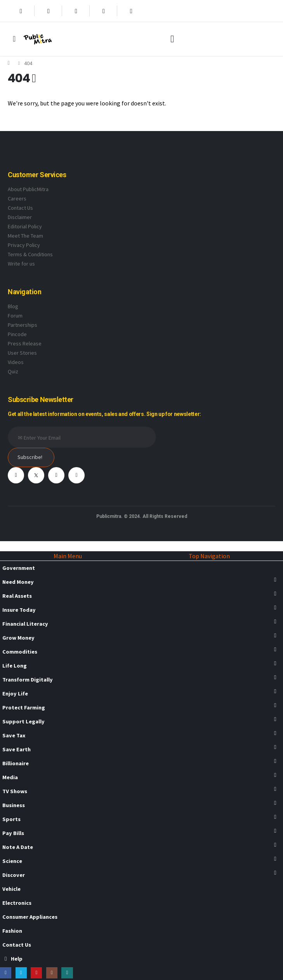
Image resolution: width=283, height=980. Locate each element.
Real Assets (17, 596)
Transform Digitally (28, 680)
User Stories (22, 353)
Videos (16, 362)
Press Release (25, 343)
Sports (11, 819)
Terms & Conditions (30, 254)
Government (19, 568)
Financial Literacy (25, 624)
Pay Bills (13, 833)
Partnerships (23, 325)
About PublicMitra (28, 189)
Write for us (21, 264)
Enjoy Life (15, 694)
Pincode (17, 334)
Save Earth (16, 749)
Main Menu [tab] (68, 556)
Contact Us (20, 208)
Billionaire (16, 763)
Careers (17, 198)
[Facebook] (21, 11)
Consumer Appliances (30, 917)
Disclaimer (20, 217)
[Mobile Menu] (14, 39)
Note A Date (18, 847)
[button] (172, 39)
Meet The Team (25, 236)
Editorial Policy (25, 226)
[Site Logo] (38, 39)
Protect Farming (24, 707)
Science (12, 861)
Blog (13, 306)
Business (14, 805)
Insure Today (19, 610)
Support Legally (23, 721)
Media (10, 777)
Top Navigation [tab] (209, 556)
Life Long (15, 666)
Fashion (12, 931)
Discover (14, 875)
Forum (15, 316)
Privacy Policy (24, 245)
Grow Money (18, 638)
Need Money (18, 582)
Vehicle (11, 889)
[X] (49, 11)
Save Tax (14, 735)
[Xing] (131, 11)
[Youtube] (76, 11)
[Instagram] (104, 11)
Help (12, 959)
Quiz (13, 371)
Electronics (17, 903)
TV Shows (15, 791)
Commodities (20, 652)
